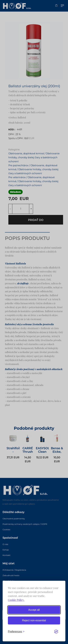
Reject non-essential (34, 620)
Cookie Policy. (16, 600)
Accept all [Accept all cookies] (34, 610)
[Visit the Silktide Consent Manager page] (56, 632)
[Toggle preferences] (16, 632)
